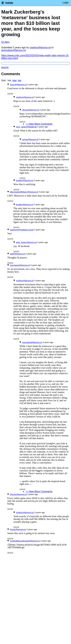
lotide (9, 3)
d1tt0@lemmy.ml (17, 254)
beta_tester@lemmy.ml (26, 242)
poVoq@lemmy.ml (30, 139)
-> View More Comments (39, 124)
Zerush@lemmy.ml (18, 85)
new (14, 80)
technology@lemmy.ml (13, 50)
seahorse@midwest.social (22, 230)
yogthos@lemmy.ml (40, 47)
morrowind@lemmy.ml (20, 265)
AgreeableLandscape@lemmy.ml (25, 541)
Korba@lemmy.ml (18, 529)
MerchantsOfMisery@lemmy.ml (24, 192)
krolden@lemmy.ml (25, 180)
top (20, 80)
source (5, 67)
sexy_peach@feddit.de (26, 127)
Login (66, 3)
